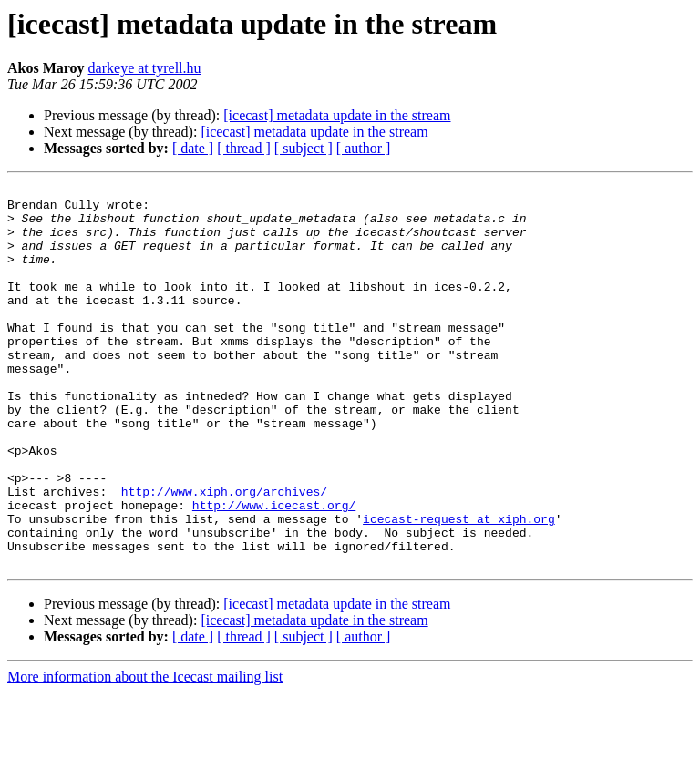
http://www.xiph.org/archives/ (224, 554)
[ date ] (193, 148)
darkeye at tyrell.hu (145, 68)
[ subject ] (304, 148)
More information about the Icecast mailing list (145, 753)
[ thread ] (244, 148)
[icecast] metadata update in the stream (337, 115)
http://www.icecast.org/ (274, 570)
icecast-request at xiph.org (459, 587)
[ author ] (364, 148)
